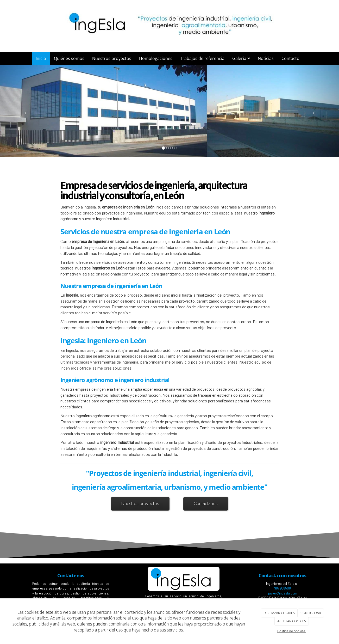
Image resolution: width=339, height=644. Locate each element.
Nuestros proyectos (112, 58)
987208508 (282, 588)
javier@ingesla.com (283, 593)
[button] (25, 111)
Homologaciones (156, 58)
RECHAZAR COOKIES (279, 613)
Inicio (41, 58)
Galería (241, 58)
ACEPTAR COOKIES (292, 621)
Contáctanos (206, 504)
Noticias (266, 58)
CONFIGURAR (311, 613)
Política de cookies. (292, 631)
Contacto (290, 58)
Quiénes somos (69, 58)
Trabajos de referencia (202, 58)
